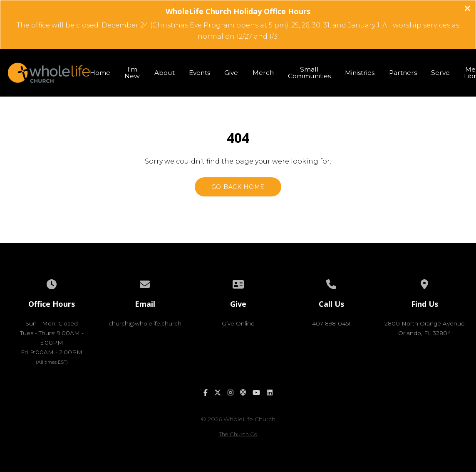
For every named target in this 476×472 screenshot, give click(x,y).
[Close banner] (467, 9)
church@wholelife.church (145, 323)
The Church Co (238, 434)
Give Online (238, 323)
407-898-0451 (331, 323)
